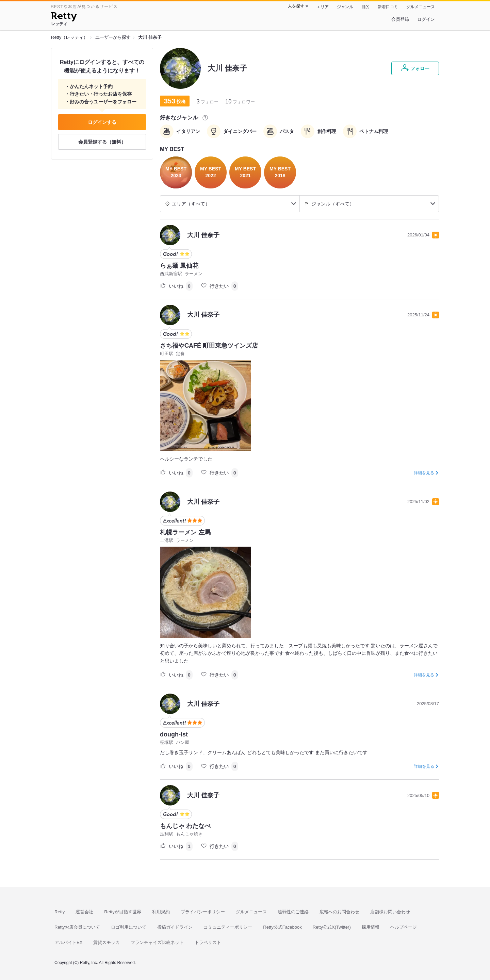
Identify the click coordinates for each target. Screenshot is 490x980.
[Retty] (64, 18)
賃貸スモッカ (107, 942)
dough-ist (174, 734)
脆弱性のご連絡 (293, 912)
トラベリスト (208, 942)
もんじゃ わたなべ (185, 826)
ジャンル (345, 7)
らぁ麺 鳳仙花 (179, 266)
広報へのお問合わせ (339, 912)
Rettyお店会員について (77, 927)
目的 (365, 7)
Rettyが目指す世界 (122, 912)
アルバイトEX (68, 942)
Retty (60, 912)
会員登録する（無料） (102, 142)
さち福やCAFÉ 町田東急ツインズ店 (209, 346)
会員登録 (400, 19)
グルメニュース (421, 7)
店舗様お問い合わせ (390, 912)
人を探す (296, 6)
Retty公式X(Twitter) (332, 927)
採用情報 (371, 927)
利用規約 (161, 912)
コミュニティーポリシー (228, 927)
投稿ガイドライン (175, 927)
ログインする (102, 122)
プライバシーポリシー (203, 912)
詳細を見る (424, 473)
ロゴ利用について (129, 927)
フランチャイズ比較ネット (157, 942)
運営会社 (84, 912)
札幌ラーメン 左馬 (185, 532)
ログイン (426, 19)
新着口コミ (388, 7)
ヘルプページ (404, 927)
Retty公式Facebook (282, 927)
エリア (323, 7)
